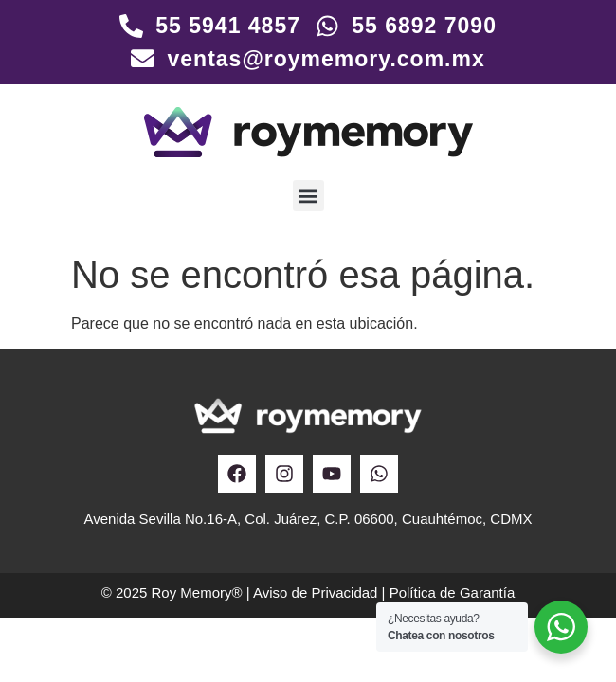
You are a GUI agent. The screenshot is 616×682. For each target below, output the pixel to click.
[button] (308, 196)
